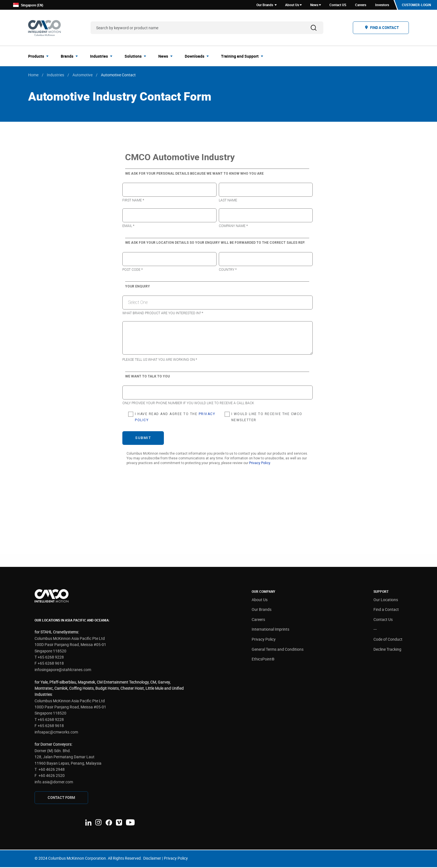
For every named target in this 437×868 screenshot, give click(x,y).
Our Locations (386, 600)
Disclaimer (152, 859)
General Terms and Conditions (278, 650)
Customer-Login (416, 5)
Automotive (82, 76)
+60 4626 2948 (52, 770)
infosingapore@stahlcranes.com (63, 670)
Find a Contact (386, 610)
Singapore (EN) (28, 5)
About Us (260, 600)
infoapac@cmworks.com (56, 733)
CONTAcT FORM (61, 798)
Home (33, 76)
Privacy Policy (264, 640)
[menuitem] (40, 57)
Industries (55, 76)
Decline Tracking (387, 650)
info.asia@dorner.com (54, 783)
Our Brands (262, 610)
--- (375, 630)
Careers (258, 620)
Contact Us (383, 620)
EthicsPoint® (263, 660)
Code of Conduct (388, 640)
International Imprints (270, 630)
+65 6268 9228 (51, 658)
